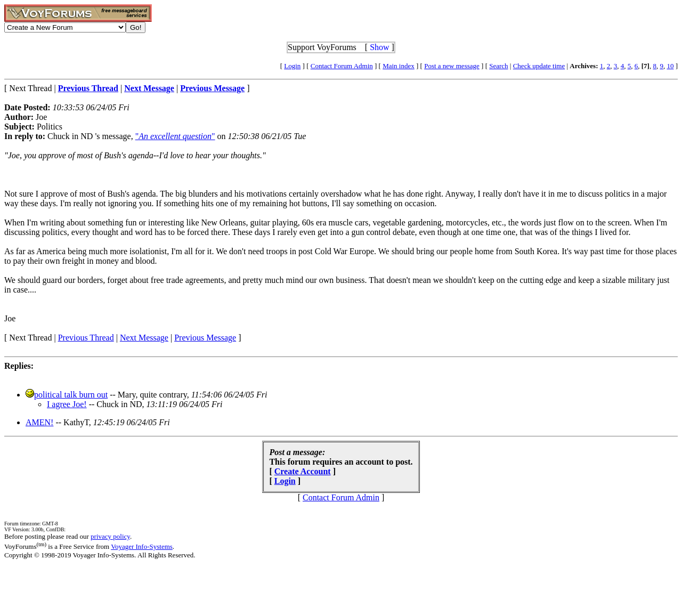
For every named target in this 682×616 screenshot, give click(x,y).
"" (175, 136)
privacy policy (110, 536)
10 (670, 66)
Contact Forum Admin (342, 66)
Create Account (303, 471)
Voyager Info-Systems (142, 546)
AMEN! (39, 422)
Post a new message (452, 66)
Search (498, 66)
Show (379, 47)
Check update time (539, 66)
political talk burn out (71, 395)
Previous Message (205, 338)
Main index (399, 66)
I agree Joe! (67, 404)
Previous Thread (86, 338)
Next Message (144, 338)
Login (292, 66)
